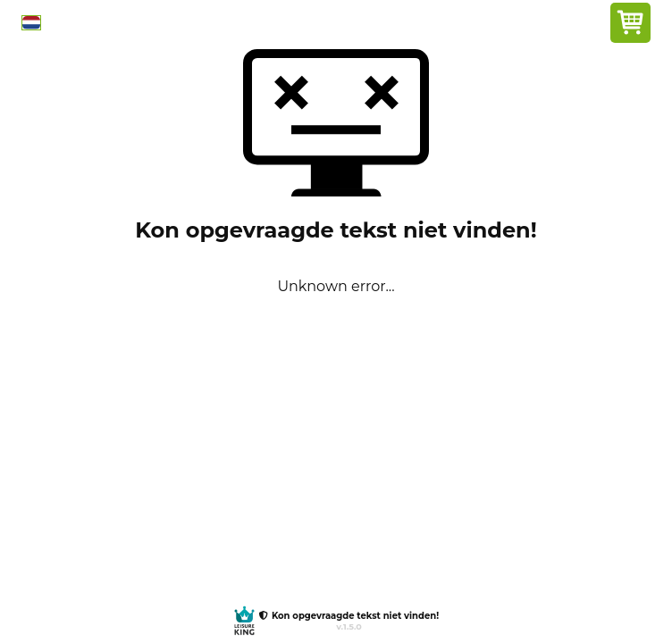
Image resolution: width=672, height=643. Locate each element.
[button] (31, 23)
